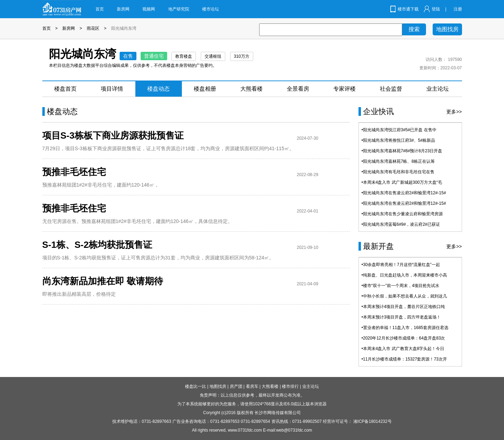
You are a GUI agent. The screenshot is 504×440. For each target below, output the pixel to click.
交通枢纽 (213, 56)
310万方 (242, 56)
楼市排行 (290, 386)
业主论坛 (438, 89)
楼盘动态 (158, 89)
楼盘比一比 (196, 386)
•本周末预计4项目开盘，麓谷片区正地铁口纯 (403, 307)
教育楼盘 (184, 56)
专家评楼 (345, 89)
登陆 (436, 9)
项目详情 (112, 89)
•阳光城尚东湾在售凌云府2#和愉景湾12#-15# (404, 193)
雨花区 (93, 28)
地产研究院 (179, 9)
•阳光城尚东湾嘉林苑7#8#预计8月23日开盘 (402, 151)
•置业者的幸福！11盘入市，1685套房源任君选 (405, 328)
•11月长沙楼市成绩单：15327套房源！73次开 (404, 359)
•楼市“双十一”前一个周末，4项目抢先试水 (401, 286)
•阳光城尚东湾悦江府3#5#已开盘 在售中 (399, 130)
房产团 (236, 386)
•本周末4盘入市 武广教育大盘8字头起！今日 (403, 349)
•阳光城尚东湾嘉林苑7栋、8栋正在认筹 (398, 161)
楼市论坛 (211, 9)
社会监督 (391, 89)
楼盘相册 (205, 89)
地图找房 (447, 29)
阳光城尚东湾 (124, 28)
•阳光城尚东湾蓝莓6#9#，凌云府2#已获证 (401, 224)
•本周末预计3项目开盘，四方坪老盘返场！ (401, 317)
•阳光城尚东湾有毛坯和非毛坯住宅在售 (398, 172)
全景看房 (298, 89)
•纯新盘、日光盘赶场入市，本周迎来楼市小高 (404, 275)
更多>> (454, 112)
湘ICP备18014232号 (372, 421)
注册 (458, 9)
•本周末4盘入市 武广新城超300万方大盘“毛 (402, 182)
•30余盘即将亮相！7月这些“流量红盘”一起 (401, 265)
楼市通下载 (408, 9)
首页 (100, 9)
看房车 (252, 386)
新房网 (123, 9)
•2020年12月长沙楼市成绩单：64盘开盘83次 (403, 338)
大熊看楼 (251, 89)
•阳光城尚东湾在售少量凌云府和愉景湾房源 (402, 214)
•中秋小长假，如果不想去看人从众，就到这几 (404, 296)
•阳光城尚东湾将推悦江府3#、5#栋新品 (399, 140)
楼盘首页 (65, 89)
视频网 (149, 9)
